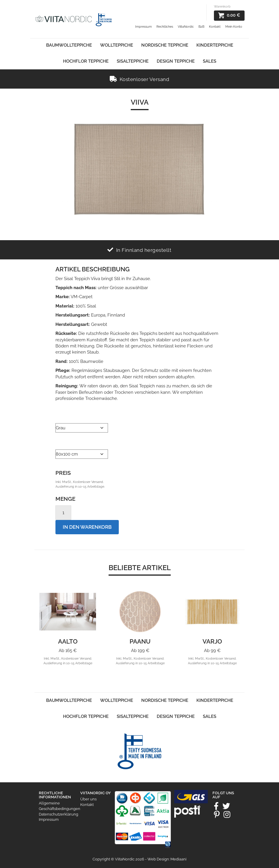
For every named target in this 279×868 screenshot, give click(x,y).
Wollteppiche (117, 45)
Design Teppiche (176, 61)
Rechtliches (165, 27)
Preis (63, 473)
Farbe (62, 416)
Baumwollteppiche (69, 45)
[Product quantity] (63, 513)
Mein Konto (234, 27)
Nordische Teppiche (165, 45)
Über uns (88, 799)
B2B (201, 27)
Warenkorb (222, 7)
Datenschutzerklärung (59, 814)
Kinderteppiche (215, 45)
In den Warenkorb (87, 527)
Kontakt (215, 27)
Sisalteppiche (133, 61)
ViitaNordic (186, 27)
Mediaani (178, 859)
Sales (210, 61)
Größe (64, 442)
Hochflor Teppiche (86, 61)
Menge (65, 499)
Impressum (143, 27)
